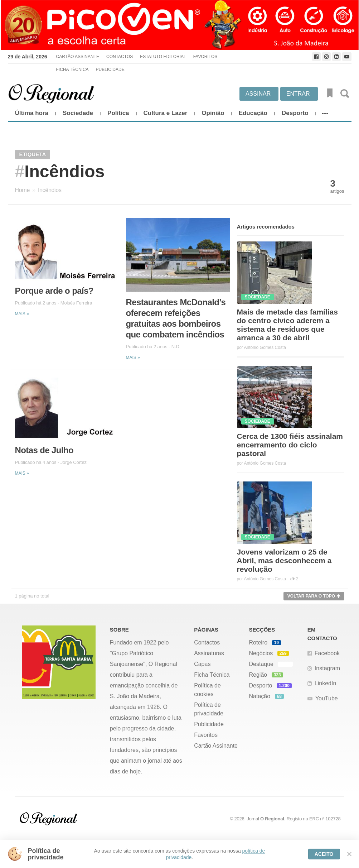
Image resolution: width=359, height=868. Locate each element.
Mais (22, 314)
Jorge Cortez (74, 462)
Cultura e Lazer (166, 113)
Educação (253, 113)
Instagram (327, 668)
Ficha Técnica (72, 69)
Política (118, 113)
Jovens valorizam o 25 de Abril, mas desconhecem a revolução (284, 560)
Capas (202, 664)
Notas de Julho (44, 450)
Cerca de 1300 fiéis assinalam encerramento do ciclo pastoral (290, 445)
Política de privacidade (209, 709)
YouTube (327, 698)
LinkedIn (326, 683)
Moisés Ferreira (76, 303)
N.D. (176, 347)
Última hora (32, 113)
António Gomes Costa (265, 347)
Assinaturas (209, 653)
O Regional (272, 819)
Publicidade (110, 69)
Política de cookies (207, 690)
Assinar (258, 94)
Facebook (327, 653)
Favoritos (205, 57)
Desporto (295, 113)
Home (22, 190)
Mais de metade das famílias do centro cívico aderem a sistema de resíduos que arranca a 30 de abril (287, 325)
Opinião (213, 113)
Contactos (120, 57)
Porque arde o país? (54, 291)
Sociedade (78, 113)
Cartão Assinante (77, 57)
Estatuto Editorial (163, 57)
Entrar (298, 94)
